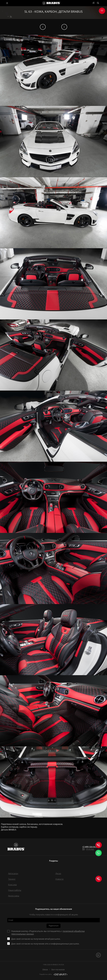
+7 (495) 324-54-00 (90, 847)
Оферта (45, 969)
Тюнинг (12, 879)
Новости (59, 879)
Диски (58, 873)
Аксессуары (14, 896)
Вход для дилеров (58, 969)
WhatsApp (90, 849)
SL (11, 16)
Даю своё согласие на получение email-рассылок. (36, 939)
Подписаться (54, 926)
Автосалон (13, 873)
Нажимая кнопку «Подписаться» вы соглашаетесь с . (48, 933)
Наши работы (15, 890)
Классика (12, 885)
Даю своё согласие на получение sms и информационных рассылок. (45, 944)
